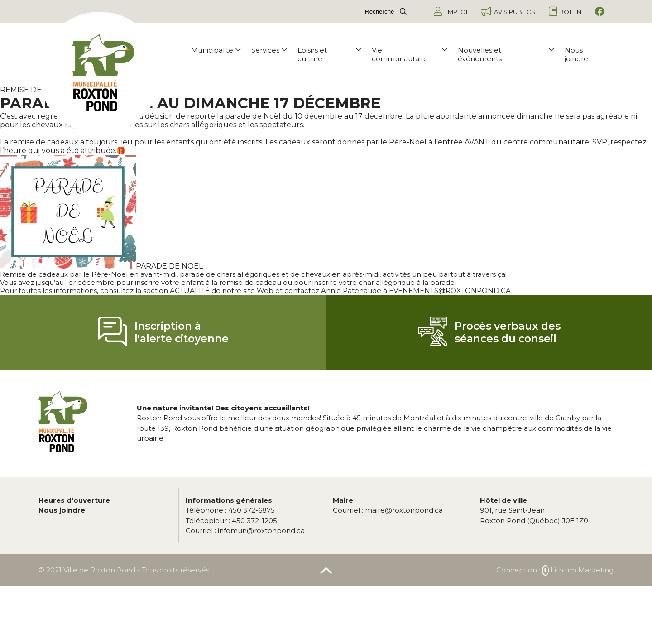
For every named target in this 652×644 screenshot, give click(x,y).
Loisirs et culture (329, 54)
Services (269, 50)
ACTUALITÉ (190, 291)
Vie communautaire (409, 54)
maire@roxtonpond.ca (388, 510)
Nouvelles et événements (506, 54)
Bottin (565, 12)
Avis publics (508, 12)
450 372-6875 (230, 510)
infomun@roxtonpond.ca (245, 531)
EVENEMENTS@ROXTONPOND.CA (450, 291)
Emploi (451, 12)
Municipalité (216, 50)
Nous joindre (576, 54)
